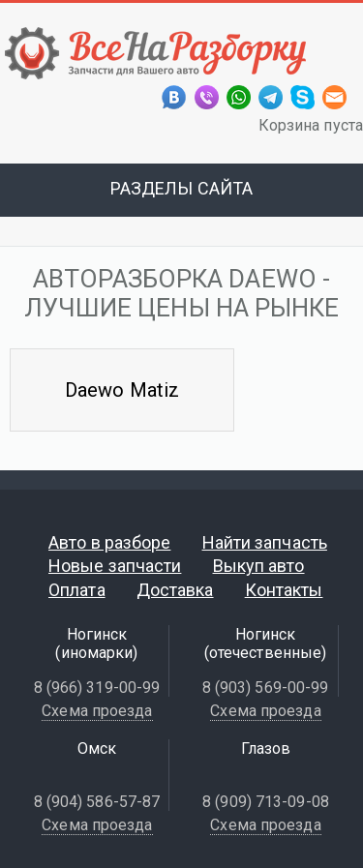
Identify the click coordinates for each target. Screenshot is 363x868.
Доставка (175, 590)
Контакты (284, 590)
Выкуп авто (259, 566)
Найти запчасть (265, 542)
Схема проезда (97, 711)
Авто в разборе (109, 542)
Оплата (77, 590)
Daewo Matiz (122, 390)
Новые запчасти (115, 566)
